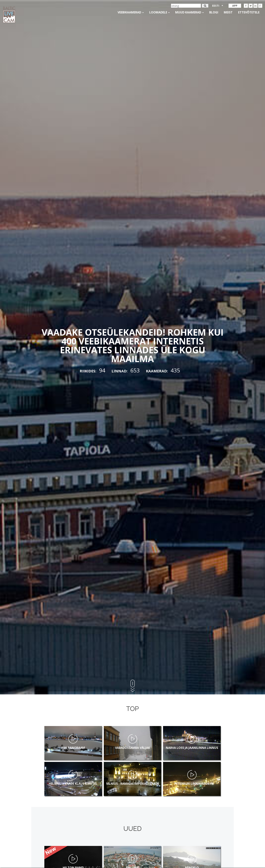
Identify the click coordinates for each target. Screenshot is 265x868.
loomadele (159, 12)
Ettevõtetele (249, 12)
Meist (228, 12)
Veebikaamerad (131, 12)
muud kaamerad (189, 12)
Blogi (214, 12)
